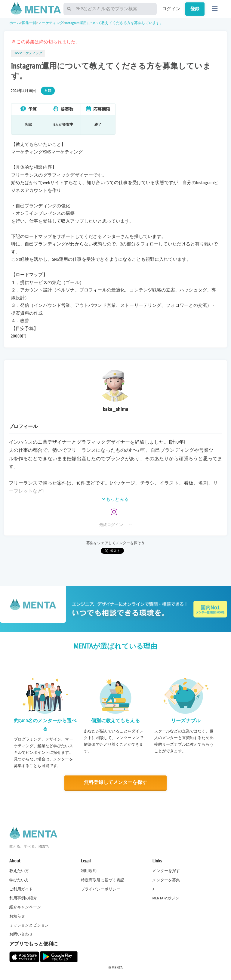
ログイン (171, 9)
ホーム (15, 23)
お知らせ (17, 916)
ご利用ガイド (21, 889)
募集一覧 (29, 23)
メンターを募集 (166, 880)
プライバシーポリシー (101, 889)
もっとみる (115, 499)
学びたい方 (19, 880)
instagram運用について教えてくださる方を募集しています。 (114, 23)
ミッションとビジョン (29, 925)
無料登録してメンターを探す (115, 783)
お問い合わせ (21, 934)
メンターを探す (166, 871)
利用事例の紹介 (23, 898)
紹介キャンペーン (25, 907)
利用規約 (89, 871)
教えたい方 (19, 871)
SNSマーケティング (28, 53)
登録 (195, 9)
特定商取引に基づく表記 (103, 880)
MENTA (117, 968)
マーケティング (51, 23)
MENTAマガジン (166, 898)
